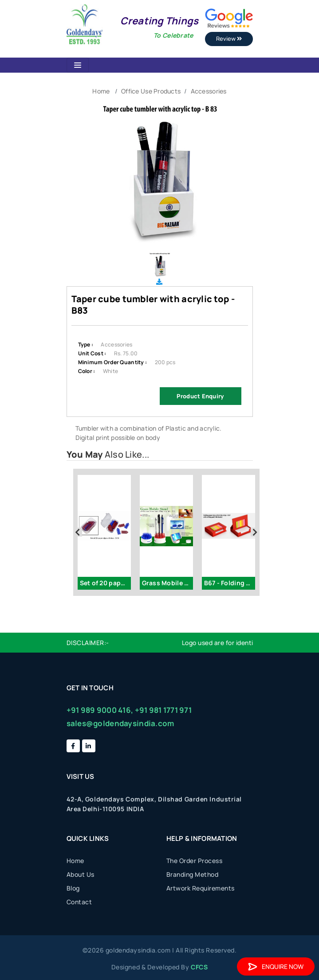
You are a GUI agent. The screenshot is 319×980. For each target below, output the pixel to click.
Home (101, 91)
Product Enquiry (200, 396)
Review (229, 39)
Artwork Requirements (201, 888)
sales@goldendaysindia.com (120, 723)
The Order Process (195, 861)
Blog (73, 888)
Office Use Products (151, 91)
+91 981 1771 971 (163, 710)
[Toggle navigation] (78, 65)
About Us (81, 874)
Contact (79, 902)
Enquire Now (276, 966)
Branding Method (193, 874)
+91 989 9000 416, (100, 710)
